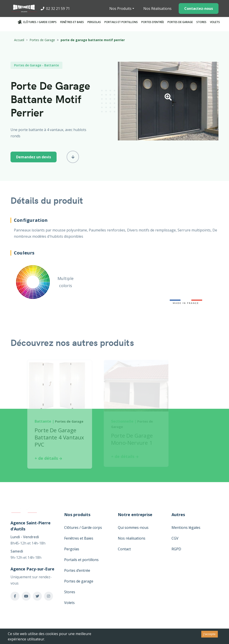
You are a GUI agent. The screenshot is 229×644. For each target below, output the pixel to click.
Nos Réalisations (157, 8)
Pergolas (94, 22)
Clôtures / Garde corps (40, 22)
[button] (168, 98)
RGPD (176, 549)
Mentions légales (186, 527)
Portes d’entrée (153, 22)
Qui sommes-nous (133, 527)
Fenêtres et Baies (72, 22)
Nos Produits (120, 8)
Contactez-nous (199, 8)
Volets (215, 22)
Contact (124, 549)
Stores (201, 22)
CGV (175, 538)
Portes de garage (180, 22)
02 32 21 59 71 (55, 8)
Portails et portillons (121, 22)
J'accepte (210, 634)
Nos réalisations (132, 538)
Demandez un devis (34, 157)
